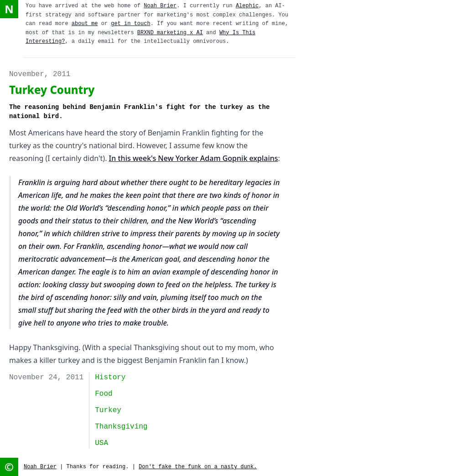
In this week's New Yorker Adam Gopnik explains (194, 158)
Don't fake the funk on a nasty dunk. (198, 467)
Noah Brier (160, 6)
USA (101, 443)
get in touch (130, 24)
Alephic (247, 6)
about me (85, 24)
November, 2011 (40, 74)
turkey (108, 410)
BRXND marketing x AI (170, 33)
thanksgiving (121, 427)
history (110, 378)
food (104, 394)
